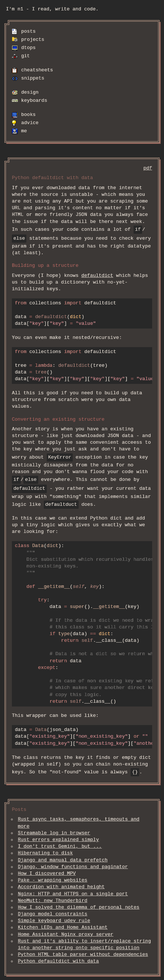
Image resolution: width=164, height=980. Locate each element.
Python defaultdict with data (58, 961)
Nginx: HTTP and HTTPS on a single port (73, 894)
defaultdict (97, 276)
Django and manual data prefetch (63, 860)
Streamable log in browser (54, 833)
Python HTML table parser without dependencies (83, 955)
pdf (148, 168)
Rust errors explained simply (58, 840)
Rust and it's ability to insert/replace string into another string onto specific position (84, 945)
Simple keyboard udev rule (54, 921)
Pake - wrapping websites (53, 880)
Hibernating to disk (45, 853)
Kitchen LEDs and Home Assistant (63, 928)
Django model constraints (53, 914)
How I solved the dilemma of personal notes (79, 908)
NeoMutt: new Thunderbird (53, 901)
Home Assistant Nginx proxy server (65, 935)
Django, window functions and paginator (73, 867)
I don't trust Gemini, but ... (60, 847)
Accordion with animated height (61, 887)
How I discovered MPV (47, 874)
